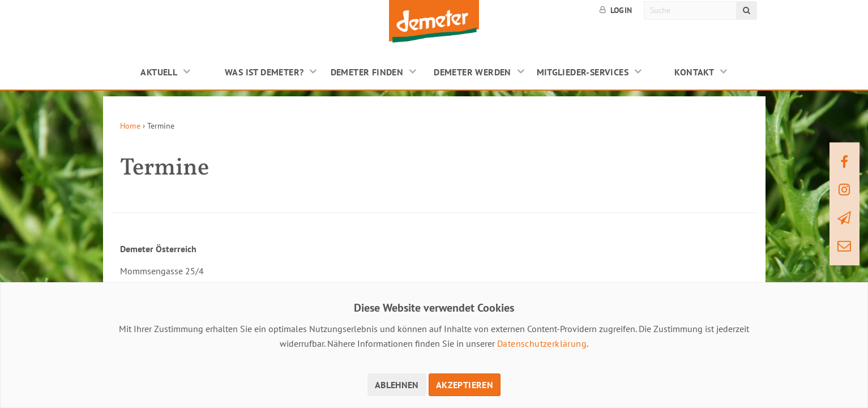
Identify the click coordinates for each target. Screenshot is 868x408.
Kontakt (694, 72)
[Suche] (690, 10)
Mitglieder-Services (583, 72)
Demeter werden (473, 72)
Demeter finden (367, 72)
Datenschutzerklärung (542, 343)
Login (616, 10)
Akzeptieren (465, 385)
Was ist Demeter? (264, 72)
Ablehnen (397, 385)
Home (130, 126)
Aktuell (159, 72)
